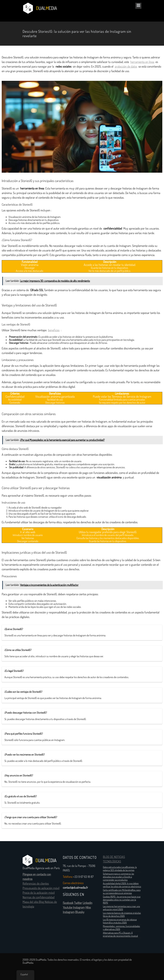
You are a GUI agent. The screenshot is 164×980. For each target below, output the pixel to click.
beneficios (54, 330)
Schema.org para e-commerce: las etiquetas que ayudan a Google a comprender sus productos (118, 877)
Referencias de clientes (36, 884)
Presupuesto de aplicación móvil (41, 888)
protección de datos (126, 67)
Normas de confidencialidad (39, 897)
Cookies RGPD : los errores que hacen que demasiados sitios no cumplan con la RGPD (122, 900)
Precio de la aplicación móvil (39, 893)
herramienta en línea (142, 62)
